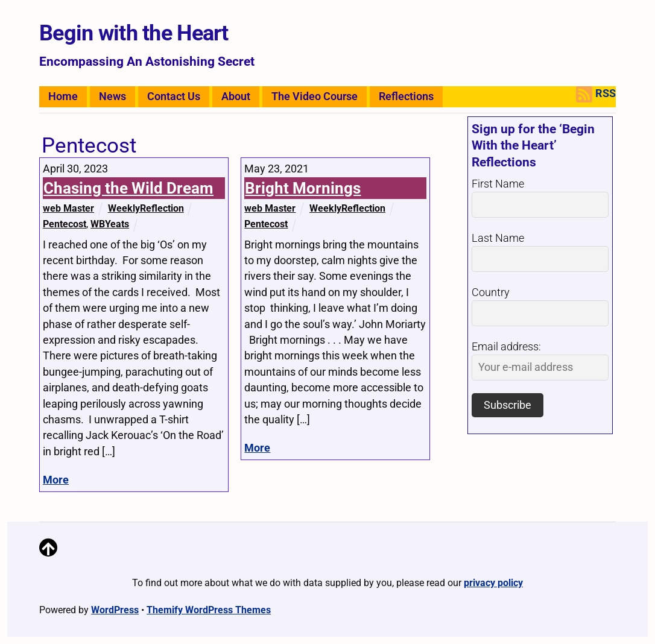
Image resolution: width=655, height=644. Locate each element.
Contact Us (174, 96)
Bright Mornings (303, 188)
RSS (596, 94)
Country (491, 292)
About (236, 96)
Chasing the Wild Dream (128, 188)
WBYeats (110, 224)
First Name (498, 184)
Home (63, 96)
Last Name (498, 238)
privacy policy (493, 583)
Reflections (406, 96)
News (112, 96)
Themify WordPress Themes (209, 610)
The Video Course (315, 96)
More (56, 480)
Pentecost (65, 224)
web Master (68, 208)
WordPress (115, 610)
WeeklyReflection (146, 208)
